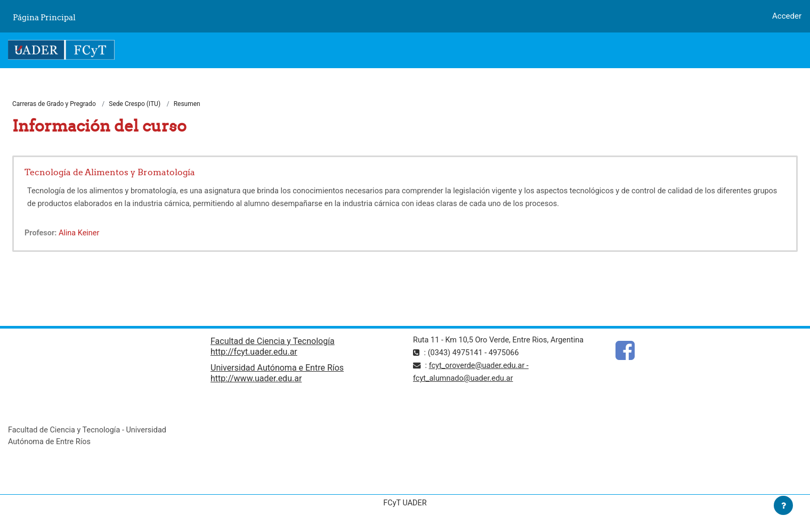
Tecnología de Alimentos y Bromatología (110, 173)
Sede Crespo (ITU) (135, 104)
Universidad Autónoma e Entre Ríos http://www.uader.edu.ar (277, 374)
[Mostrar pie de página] (783, 505)
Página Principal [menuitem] (44, 17)
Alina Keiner (81, 234)
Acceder (787, 16)
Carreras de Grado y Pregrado (54, 104)
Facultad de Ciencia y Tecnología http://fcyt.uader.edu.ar (273, 347)
